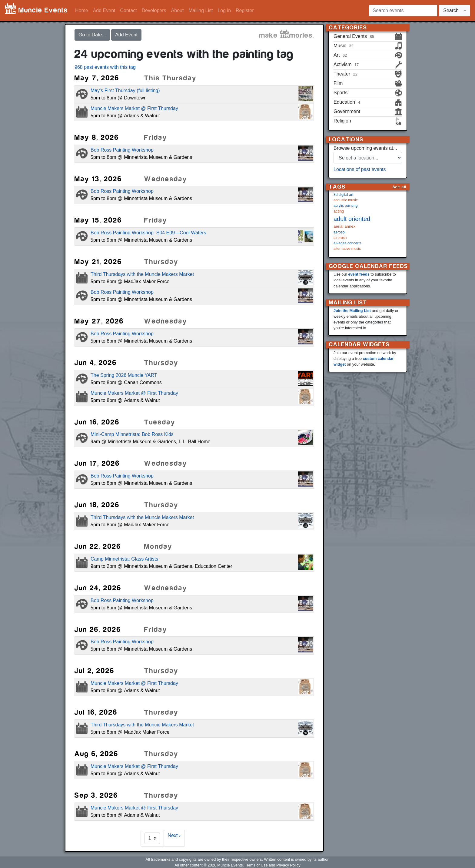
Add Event (104, 10)
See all (400, 187)
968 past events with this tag (105, 67)
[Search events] (403, 11)
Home (82, 10)
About (178, 10)
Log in (224, 10)
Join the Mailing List (352, 311)
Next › (174, 835)
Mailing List (201, 10)
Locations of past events (360, 169)
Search (451, 10)
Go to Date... (92, 35)
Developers (154, 10)
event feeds (359, 274)
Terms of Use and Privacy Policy (272, 865)
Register (245, 10)
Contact (129, 10)
